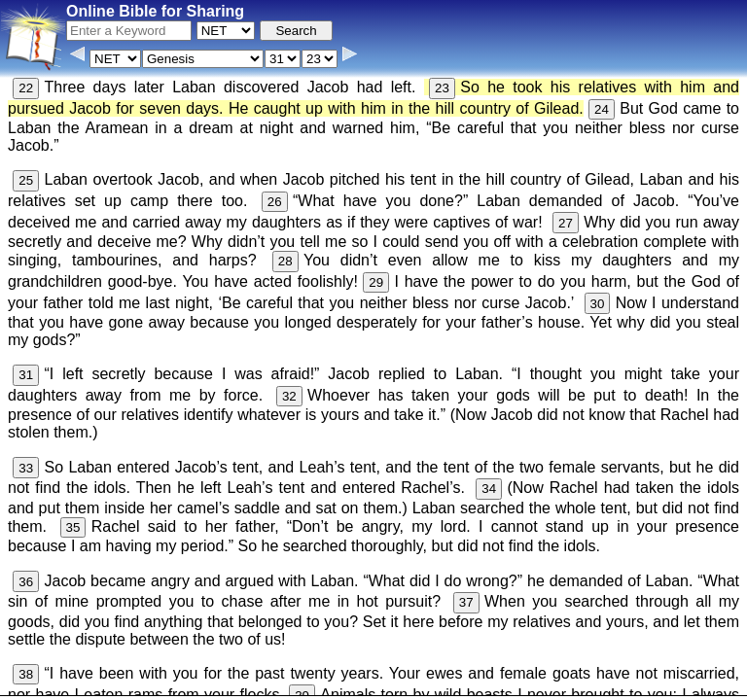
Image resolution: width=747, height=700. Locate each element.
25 (26, 180)
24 (602, 109)
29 (376, 282)
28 (285, 261)
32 (289, 396)
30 (598, 304)
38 (26, 674)
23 (442, 88)
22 (26, 88)
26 (275, 202)
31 (26, 375)
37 (466, 602)
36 (26, 582)
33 (26, 468)
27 (566, 223)
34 (489, 489)
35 (73, 527)
